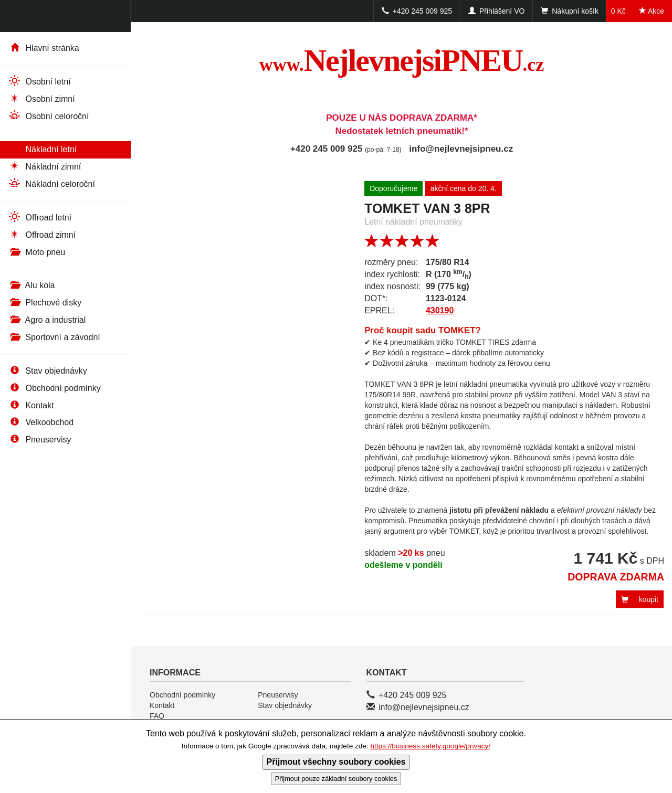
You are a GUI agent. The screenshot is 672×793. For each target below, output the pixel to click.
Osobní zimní (41, 98)
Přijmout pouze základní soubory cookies (336, 779)
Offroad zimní (42, 234)
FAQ (157, 716)
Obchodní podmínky (54, 388)
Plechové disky (45, 303)
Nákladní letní (42, 149)
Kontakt (31, 405)
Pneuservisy (40, 440)
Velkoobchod (41, 422)
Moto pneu (36, 252)
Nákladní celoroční (51, 183)
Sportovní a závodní (54, 337)
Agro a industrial (47, 320)
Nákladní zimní (44, 166)
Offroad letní (40, 217)
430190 (440, 310)
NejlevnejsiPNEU (402, 60)
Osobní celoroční (48, 116)
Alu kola (31, 285)
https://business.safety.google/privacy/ (430, 746)
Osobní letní (39, 81)
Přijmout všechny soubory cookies (336, 762)
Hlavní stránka (44, 48)
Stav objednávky (48, 371)
